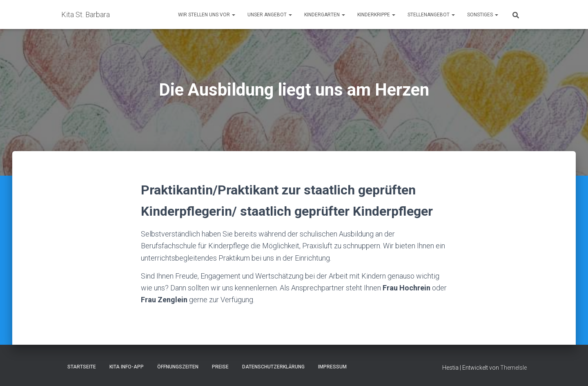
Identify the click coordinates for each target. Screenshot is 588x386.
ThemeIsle (513, 368)
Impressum (332, 367)
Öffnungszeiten (178, 367)
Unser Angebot (270, 15)
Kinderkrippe (376, 15)
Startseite (82, 367)
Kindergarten (325, 15)
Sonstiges (483, 15)
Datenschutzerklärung (273, 367)
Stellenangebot (431, 15)
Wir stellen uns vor (207, 15)
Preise (220, 367)
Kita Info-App (127, 367)
